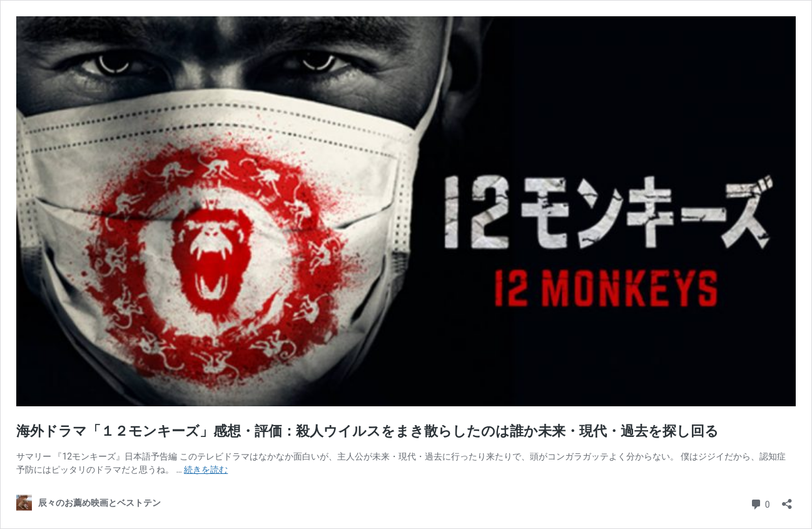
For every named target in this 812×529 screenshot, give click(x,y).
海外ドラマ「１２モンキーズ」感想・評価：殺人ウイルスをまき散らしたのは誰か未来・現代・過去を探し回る (368, 431)
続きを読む (206, 470)
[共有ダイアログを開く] (787, 500)
